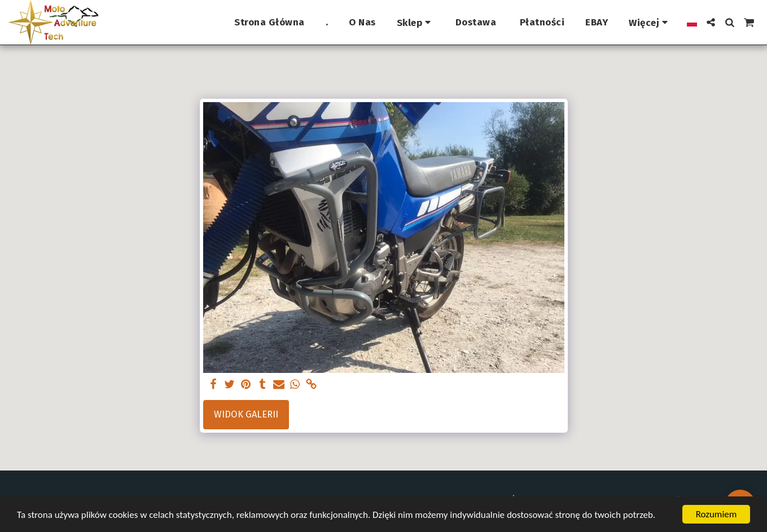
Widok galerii (246, 414)
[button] (711, 22)
